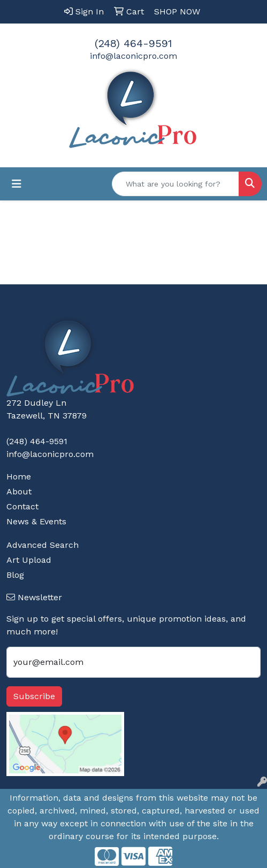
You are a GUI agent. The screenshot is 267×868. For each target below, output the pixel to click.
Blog (15, 575)
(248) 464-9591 (133, 43)
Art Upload (29, 560)
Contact (22, 506)
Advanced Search (43, 545)
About (19, 491)
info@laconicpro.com (133, 56)
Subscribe (34, 696)
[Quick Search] (176, 184)
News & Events (36, 521)
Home (19, 476)
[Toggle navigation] (17, 184)
